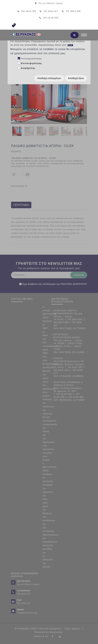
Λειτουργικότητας (31, 59)
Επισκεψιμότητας (31, 63)
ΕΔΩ (70, 45)
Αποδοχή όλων (76, 78)
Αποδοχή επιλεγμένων (49, 78)
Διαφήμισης (28, 68)
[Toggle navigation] (84, 36)
